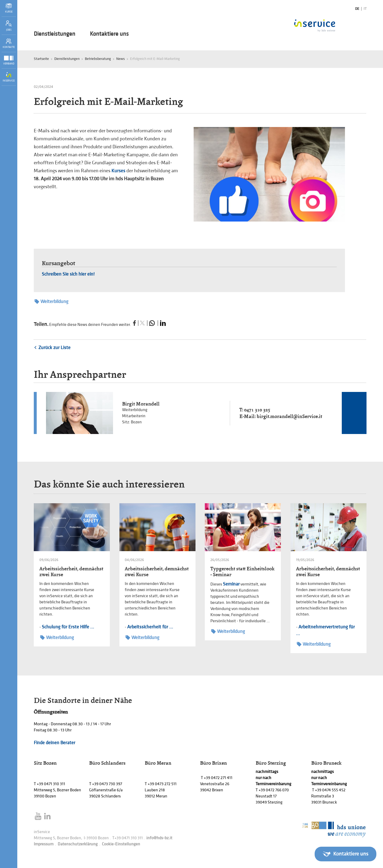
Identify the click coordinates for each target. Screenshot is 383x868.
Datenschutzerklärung (78, 844)
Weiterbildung (51, 302)
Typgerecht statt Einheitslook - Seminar (242, 572)
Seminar (231, 584)
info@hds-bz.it (159, 838)
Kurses (118, 171)
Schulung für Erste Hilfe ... (68, 627)
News (120, 59)
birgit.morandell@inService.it (289, 416)
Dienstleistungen (55, 34)
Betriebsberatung (98, 59)
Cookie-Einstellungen (121, 844)
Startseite (41, 59)
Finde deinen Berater (55, 743)
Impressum (44, 844)
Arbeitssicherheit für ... (150, 627)
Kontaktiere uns (109, 34)
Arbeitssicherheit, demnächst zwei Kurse (71, 572)
